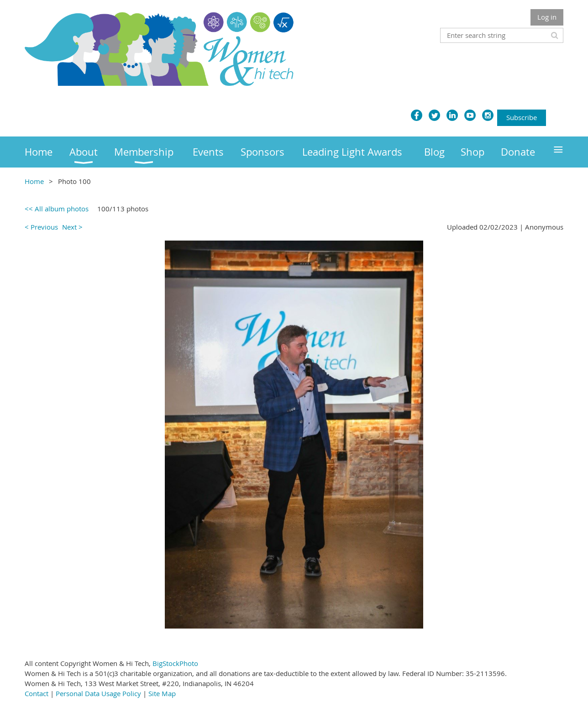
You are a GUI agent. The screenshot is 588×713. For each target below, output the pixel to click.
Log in (547, 17)
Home (34, 181)
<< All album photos (57, 209)
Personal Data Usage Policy (98, 693)
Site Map (162, 693)
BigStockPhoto (175, 663)
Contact (37, 693)
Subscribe (522, 117)
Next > (72, 227)
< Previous (41, 227)
